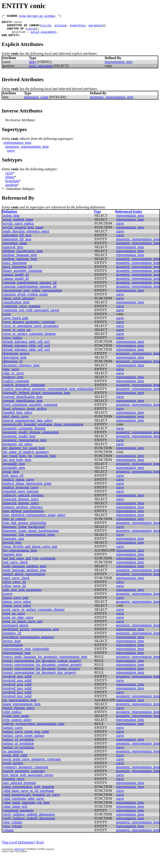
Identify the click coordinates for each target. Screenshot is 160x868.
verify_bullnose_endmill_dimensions (29, 822)
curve (32, 31)
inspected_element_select (21, 503)
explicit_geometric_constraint (24, 389)
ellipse (61, 27)
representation (13, 649)
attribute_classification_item (23, 255)
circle (46, 27)
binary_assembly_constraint (23, 275)
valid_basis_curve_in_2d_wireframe (29, 795)
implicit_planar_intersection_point (27, 487)
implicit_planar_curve (18, 483)
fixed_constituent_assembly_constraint (30, 409)
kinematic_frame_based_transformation (31, 535)
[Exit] (40, 846)
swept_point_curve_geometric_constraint (32, 763)
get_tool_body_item (17, 464)
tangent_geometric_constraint (24, 775)
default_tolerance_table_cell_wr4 (26, 349)
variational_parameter (18, 814)
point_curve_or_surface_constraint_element (34, 613)
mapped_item (13, 558)
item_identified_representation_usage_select (34, 519)
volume (8, 834)
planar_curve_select (17, 605)
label (32, 66)
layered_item (12, 546)
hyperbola (77, 27)
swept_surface (13, 767)
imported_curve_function (21, 495)
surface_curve (13, 732)
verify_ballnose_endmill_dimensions (29, 818)
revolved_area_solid (17, 680)
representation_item (118, 66)
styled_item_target (16, 720)
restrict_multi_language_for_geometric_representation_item (45, 661)
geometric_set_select (18, 448)
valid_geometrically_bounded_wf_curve (31, 799)
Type (97, 215)
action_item (11, 219)
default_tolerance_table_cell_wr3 (26, 345)
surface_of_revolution (18, 743)
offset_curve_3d (14, 590)
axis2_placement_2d (17, 271)
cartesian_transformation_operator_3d (30, 290)
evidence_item (13, 381)
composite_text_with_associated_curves (31, 314)
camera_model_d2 (16, 278)
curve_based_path (16, 322)
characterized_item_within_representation (32, 294)
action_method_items (18, 223)
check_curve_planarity (19, 302)
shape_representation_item (22, 708)
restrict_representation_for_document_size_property (40, 676)
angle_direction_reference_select (26, 235)
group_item (11, 475)
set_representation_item (20, 704)
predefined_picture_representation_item (31, 633)
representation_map (17, 657)
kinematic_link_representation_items (29, 539)
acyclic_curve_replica (18, 227)
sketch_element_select (19, 712)
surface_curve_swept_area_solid (26, 735)
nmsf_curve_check (16, 582)
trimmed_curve (14, 783)
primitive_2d (12, 637)
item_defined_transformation (23, 515)
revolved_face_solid (17, 692)
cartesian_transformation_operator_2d (30, 286)
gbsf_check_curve (16, 420)
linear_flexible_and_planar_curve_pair (30, 550)
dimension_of (13, 365)
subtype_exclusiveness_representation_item (34, 728)
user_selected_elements (20, 787)
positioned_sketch (16, 629)
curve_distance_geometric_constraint (29, 326)
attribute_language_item (20, 259)
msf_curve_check (15, 566)
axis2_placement (44, 35)
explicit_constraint (16, 385)
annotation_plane (15, 247)
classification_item (16, 306)
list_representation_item (20, 554)
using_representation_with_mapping (29, 791)
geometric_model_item (19, 440)
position (19, 35)
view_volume (13, 826)
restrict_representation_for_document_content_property (42, 665)
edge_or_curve (13, 377)
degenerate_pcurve (16, 357)
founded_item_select (18, 416)
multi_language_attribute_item (25, 570)
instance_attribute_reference (23, 511)
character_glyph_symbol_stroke (25, 298)
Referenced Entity (129, 215)
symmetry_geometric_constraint (26, 771)
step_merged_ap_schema (37, 16)
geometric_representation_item (112, 101)
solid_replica (12, 716)
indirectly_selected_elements (23, 499)
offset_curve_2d (14, 586)
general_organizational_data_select (28, 424)
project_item (12, 645)
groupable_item (14, 468)
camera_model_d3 (16, 282)
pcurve (8, 598)
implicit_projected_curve (21, 491)
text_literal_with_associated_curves (28, 779)
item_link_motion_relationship (25, 527)
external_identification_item (23, 401)
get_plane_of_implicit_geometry (26, 456)
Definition (10, 215)
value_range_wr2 (15, 810)
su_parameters (13, 755)
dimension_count (36, 101)
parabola (95, 27)
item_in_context (14, 523)
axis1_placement (15, 267)
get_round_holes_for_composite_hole (30, 460)
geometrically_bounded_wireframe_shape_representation (43, 428)
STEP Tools (19, 853)
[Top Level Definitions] (18, 846)
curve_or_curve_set (17, 334)
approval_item (13, 251)
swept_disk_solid (15, 759)
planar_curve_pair (16, 602)
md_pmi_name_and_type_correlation (29, 562)
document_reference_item (21, 369)
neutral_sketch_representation (24, 578)
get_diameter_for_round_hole (24, 452)
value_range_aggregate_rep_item (26, 806)
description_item (15, 361)
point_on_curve (14, 617)
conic (18, 23)
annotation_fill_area (17, 239)
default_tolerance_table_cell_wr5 (26, 353)
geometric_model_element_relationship (31, 436)
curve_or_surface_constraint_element (29, 338)
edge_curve (11, 373)
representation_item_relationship (26, 653)
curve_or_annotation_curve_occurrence (31, 330)
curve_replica (13, 342)
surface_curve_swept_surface (24, 739)
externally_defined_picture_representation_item (37, 397)
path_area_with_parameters (22, 594)
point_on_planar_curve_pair (23, 625)
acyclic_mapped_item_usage (23, 231)
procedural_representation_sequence (29, 641)
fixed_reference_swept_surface (25, 412)
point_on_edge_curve (18, 621)
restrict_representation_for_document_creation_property (43, 669)
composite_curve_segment (22, 310)
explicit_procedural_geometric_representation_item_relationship (48, 393)
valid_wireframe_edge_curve (23, 802)
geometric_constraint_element (24, 432)
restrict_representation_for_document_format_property (42, 672)
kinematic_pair (14, 542)
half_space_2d (13, 479)
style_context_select (17, 724)
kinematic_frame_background (24, 531)
